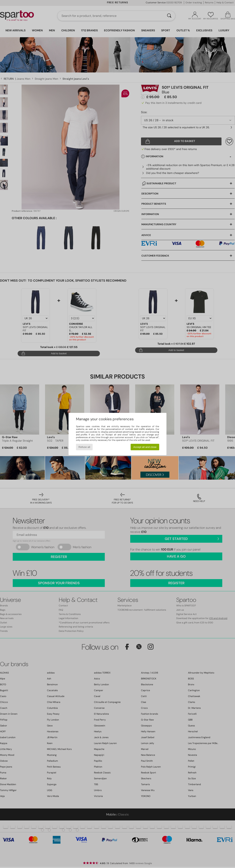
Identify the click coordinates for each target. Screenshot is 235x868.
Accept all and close (145, 447)
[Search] (169, 16)
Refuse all (84, 447)
